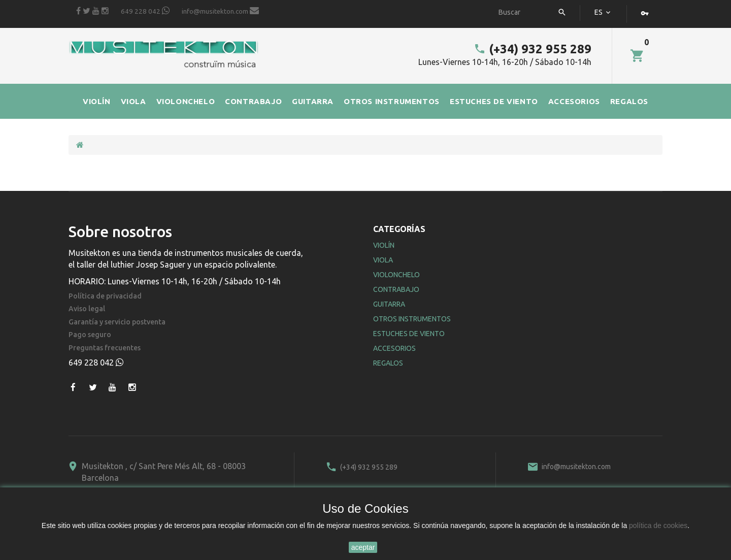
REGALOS (629, 101)
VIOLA (134, 101)
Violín (384, 245)
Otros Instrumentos (412, 319)
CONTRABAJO (253, 101)
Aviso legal (87, 309)
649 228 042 (145, 11)
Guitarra (389, 304)
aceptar (363, 547)
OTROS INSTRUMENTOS (392, 101)
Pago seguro (90, 335)
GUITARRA (313, 101)
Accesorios (394, 348)
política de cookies (658, 525)
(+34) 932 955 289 (533, 49)
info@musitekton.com (220, 11)
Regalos (388, 363)
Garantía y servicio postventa (117, 322)
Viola (383, 260)
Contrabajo (396, 289)
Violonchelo (396, 275)
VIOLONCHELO (186, 101)
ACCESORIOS (574, 101)
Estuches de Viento (409, 334)
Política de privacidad (105, 296)
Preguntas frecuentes (105, 348)
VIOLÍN (97, 101)
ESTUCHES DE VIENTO (494, 101)
